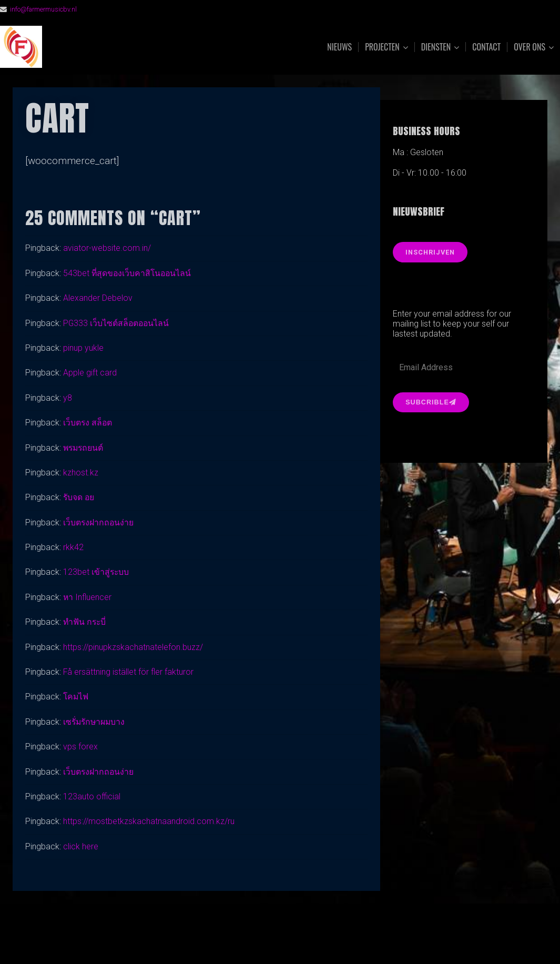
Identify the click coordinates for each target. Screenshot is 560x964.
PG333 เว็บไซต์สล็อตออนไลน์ (117, 323)
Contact (486, 47)
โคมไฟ (76, 697)
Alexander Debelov (98, 298)
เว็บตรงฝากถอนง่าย (99, 522)
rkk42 (73, 547)
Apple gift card (90, 373)
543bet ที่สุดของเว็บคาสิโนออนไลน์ (128, 273)
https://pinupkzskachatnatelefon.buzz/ (133, 647)
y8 (68, 398)
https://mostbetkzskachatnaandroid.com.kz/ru (149, 821)
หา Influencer (88, 597)
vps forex (80, 747)
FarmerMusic (117, 47)
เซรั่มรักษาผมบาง (95, 722)
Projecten (382, 47)
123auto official (92, 796)
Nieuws (339, 47)
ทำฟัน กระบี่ (85, 622)
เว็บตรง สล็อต (88, 423)
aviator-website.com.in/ (107, 248)
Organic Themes (300, 940)
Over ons (530, 47)
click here (81, 846)
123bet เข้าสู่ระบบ (96, 572)
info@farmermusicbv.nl (44, 9)
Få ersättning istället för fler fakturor (129, 672)
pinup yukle (83, 348)
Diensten (436, 47)
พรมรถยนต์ (84, 448)
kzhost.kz (81, 473)
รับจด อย (79, 497)
